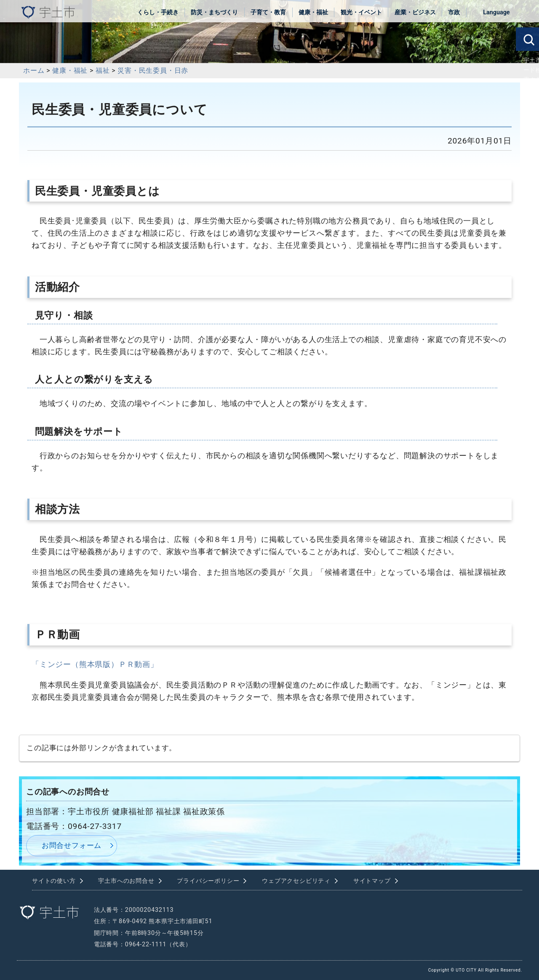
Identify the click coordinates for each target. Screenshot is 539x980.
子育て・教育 (268, 12)
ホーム (34, 70)
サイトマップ (372, 881)
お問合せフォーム (72, 845)
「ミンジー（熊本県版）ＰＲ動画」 (95, 664)
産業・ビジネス (415, 12)
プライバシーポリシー (208, 881)
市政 (454, 12)
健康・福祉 (313, 12)
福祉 (103, 70)
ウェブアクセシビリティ (296, 881)
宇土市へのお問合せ (126, 881)
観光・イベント (361, 12)
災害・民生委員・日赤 (153, 70)
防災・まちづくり (214, 12)
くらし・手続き (158, 12)
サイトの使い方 (54, 881)
